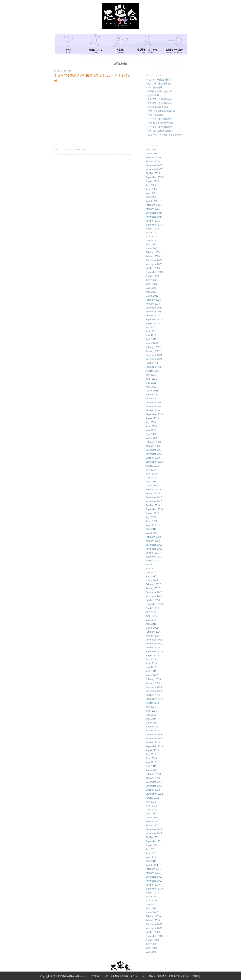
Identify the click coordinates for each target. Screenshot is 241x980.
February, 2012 (153, 822)
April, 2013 (151, 766)
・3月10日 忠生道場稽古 (159, 127)
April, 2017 (151, 576)
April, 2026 (151, 150)
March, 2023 (152, 296)
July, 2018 (151, 517)
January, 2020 (153, 446)
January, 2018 (153, 541)
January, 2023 (153, 304)
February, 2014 (153, 727)
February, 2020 (153, 442)
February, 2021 (153, 395)
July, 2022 (151, 327)
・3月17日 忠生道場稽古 (159, 119)
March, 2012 (152, 818)
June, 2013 (151, 758)
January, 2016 (153, 636)
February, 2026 (153, 158)
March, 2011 (152, 865)
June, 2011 (151, 853)
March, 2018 (152, 533)
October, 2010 (153, 885)
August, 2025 (152, 181)
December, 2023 (154, 260)
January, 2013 (153, 778)
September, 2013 (154, 746)
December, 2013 (154, 735)
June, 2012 (151, 806)
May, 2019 (151, 478)
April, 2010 (151, 908)
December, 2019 (154, 450)
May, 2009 (151, 952)
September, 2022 (154, 320)
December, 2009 (154, 924)
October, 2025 (153, 173)
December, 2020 (154, 403)
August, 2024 (152, 229)
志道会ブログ (176, 976)
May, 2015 (151, 667)
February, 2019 (153, 490)
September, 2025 (154, 177)
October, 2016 (153, 600)
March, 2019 (152, 486)
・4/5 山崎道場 (154, 88)
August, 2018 (152, 513)
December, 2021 (154, 355)
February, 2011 (153, 869)
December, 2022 (154, 308)
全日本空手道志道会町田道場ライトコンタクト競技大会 (92, 78)
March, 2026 (152, 154)
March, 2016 (152, 628)
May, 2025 (151, 193)
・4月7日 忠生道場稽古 (158, 80)
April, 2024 (151, 244)
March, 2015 (152, 675)
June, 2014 (151, 711)
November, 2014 (154, 691)
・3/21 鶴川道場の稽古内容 (160, 111)
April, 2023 (151, 292)
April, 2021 (151, 387)
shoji (69, 149)
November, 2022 (154, 312)
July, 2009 (151, 944)
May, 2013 (151, 762)
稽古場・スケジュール (133, 976)
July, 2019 (151, 470)
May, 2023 (151, 288)
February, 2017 (153, 584)
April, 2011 (151, 861)
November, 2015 (154, 644)
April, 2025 (151, 197)
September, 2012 (154, 794)
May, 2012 (151, 810)
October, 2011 (153, 837)
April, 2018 (151, 529)
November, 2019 (154, 454)
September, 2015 (154, 652)
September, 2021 (154, 367)
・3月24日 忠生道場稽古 (159, 103)
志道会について (100, 976)
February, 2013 (153, 774)
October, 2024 (153, 221)
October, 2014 (153, 695)
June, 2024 (151, 237)
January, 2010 (153, 920)
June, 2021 (151, 379)
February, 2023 (153, 300)
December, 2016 (154, 592)
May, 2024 (151, 241)
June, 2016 (151, 616)
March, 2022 (152, 343)
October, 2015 (153, 648)
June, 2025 (151, 189)
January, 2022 (153, 351)
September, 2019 (154, 462)
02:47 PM (80, 149)
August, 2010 (152, 893)
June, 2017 (151, 569)
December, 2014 (154, 687)
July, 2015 (151, 659)
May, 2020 (151, 430)
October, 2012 (153, 790)
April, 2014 (151, 719)
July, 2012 (151, 802)
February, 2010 (153, 916)
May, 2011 (151, 857)
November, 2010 (154, 881)
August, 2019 (152, 466)
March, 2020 (152, 438)
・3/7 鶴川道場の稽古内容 (160, 131)
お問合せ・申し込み (156, 976)
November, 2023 (154, 264)
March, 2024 (152, 248)
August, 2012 (152, 798)
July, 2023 (151, 280)
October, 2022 (153, 316)
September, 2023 (154, 272)
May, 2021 (151, 383)
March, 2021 (152, 391)
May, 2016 (151, 620)
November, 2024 (154, 217)
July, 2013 (151, 754)
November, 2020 (154, 407)
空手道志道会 (120, 64)
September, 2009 (154, 936)
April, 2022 (151, 339)
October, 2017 (153, 553)
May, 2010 (151, 905)
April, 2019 (151, 482)
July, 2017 (151, 565)
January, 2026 (153, 161)
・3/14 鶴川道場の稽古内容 (159, 123)
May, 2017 (151, 573)
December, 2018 (154, 497)
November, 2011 (154, 833)
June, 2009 (151, 948)
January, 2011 (153, 873)
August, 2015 (152, 656)
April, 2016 (151, 624)
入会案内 (115, 976)
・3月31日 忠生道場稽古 (159, 84)
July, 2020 (151, 422)
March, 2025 (152, 201)
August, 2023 (152, 276)
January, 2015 (153, 683)
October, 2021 (153, 363)
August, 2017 (152, 561)
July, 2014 (151, 707)
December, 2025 (154, 165)
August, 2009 (152, 940)
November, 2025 (154, 169)
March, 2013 (152, 770)
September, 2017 (154, 557)
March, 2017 (152, 580)
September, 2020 (154, 414)
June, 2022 (151, 331)
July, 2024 (151, 233)
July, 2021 (151, 375)
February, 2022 (153, 347)
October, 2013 (153, 742)
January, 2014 (153, 731)
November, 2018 (154, 501)
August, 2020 (152, 418)
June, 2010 (151, 901)
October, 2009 (153, 932)
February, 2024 (153, 252)
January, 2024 (153, 256)
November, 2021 (154, 359)
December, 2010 (154, 877)
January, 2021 (153, 399)
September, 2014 (154, 699)
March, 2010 (152, 912)
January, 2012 (153, 825)
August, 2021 (152, 371)
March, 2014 (152, 723)
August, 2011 (152, 845)
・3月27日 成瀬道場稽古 (159, 99)
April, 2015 (151, 671)
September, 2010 (154, 889)
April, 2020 (151, 434)
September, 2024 (154, 225)
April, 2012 (151, 814)
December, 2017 (154, 545)
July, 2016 (151, 612)
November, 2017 (154, 549)
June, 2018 (151, 521)
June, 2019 (151, 474)
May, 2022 (151, 335)
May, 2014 (151, 715)
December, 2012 (154, 782)
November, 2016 (154, 596)
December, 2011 (154, 829)
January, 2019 (153, 493)
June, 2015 (151, 663)
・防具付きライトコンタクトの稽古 (164, 135)
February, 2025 (153, 205)
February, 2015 (153, 679)
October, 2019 (153, 458)
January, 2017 (153, 588)
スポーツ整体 (191, 976)
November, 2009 (154, 928)
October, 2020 (153, 410)
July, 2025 (151, 185)
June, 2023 (151, 284)
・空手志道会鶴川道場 (157, 107)
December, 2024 (154, 213)
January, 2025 (153, 209)
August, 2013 (152, 750)
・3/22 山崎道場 (154, 115)
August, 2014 (152, 703)
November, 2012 (154, 786)
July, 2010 (151, 897)
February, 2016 (153, 632)
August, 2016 (152, 608)
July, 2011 (151, 849)
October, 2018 (153, 505)
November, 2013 (154, 739)
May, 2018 (151, 525)
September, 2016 (154, 604)
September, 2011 (154, 841)
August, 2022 (152, 324)
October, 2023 (153, 268)
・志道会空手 (152, 95)
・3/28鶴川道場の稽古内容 (159, 91)
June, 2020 (151, 426)
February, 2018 (153, 537)
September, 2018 (154, 509)
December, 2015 (154, 640)
